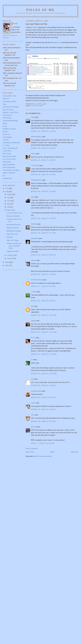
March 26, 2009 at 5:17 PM (43, 233)
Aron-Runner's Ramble (11, 107)
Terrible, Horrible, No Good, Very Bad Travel (14, 246)
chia (33, 379)
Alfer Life (6, 99)
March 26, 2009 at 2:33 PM (43, 148)
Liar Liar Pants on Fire (14, 213)
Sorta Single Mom (9, 167)
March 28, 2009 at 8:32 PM (43, 385)
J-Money (6, 140)
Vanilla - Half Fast (9, 173)
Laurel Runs (7, 151)
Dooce (5, 123)
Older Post (75, 452)
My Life (34, 427)
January (10, 258)
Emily (5, 126)
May (9, 204)
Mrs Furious (7, 154)
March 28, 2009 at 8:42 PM (43, 397)
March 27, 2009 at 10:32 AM (44, 315)
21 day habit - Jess (9, 96)
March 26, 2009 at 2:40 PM (43, 174)
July (9, 198)
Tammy (34, 260)
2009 (7, 192)
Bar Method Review (13, 225)
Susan (33, 403)
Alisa (33, 197)
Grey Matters (7, 137)
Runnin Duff (7, 162)
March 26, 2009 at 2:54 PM (43, 191)
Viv (4, 176)
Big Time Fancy (8, 110)
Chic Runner (7, 118)
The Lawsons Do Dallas (11, 170)
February (11, 255)
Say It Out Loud (12, 234)
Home (52, 452)
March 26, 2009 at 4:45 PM (43, 218)
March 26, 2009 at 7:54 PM (43, 274)
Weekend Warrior (13, 228)
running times (38, 106)
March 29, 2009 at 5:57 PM (43, 421)
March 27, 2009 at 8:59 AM (43, 301)
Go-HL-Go (6, 134)
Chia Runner (7, 115)
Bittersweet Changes (14, 231)
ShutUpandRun (36, 137)
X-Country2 (35, 166)
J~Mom (34, 292)
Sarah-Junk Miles (9, 165)
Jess (33, 415)
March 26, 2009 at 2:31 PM (43, 131)
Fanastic (10, 237)
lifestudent (35, 238)
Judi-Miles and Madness (11, 143)
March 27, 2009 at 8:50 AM (43, 286)
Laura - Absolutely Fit (10, 148)
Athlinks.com (57, 42)
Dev (32, 306)
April (9, 207)
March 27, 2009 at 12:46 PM (44, 354)
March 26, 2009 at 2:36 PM (43, 160)
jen (32, 360)
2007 (7, 265)
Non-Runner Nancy (9, 156)
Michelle (34, 224)
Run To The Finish (9, 159)
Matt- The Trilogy (13, 240)
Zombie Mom (7, 178)
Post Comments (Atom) (43, 456)
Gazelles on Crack (9, 129)
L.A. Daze (6, 145)
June (9, 201)
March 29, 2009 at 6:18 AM (43, 409)
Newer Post (30, 452)
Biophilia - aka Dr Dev (10, 112)
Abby (33, 117)
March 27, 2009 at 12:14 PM (44, 332)
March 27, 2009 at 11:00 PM (44, 374)
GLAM (5, 132)
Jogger (33, 321)
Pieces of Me (40, 10)
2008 (7, 262)
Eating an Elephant (13, 216)
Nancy (33, 154)
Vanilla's (35, 27)
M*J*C (33, 338)
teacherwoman (36, 391)
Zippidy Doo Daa (13, 251)
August (10, 194)
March (10, 210)
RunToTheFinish (37, 280)
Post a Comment (31, 449)
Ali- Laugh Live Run (10, 101)
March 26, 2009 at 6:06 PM (43, 255)
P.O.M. (16, 24)
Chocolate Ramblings (10, 121)
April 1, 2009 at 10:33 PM (43, 443)
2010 (7, 188)
